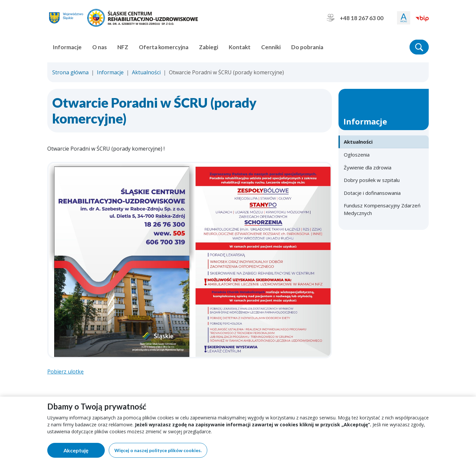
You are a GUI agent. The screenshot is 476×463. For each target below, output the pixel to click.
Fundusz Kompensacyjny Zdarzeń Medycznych (382, 209)
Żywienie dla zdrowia (368, 167)
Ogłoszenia (357, 155)
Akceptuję (84, 452)
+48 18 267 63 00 (355, 18)
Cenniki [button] (271, 47)
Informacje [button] (67, 47)
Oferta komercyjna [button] (164, 47)
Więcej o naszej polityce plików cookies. (158, 450)
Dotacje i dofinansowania (372, 193)
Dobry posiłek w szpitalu (372, 180)
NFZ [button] (123, 47)
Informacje (110, 72)
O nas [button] (99, 47)
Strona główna (70, 72)
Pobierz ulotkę (65, 372)
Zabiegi (209, 47)
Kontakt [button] (240, 47)
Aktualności (146, 72)
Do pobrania (307, 47)
